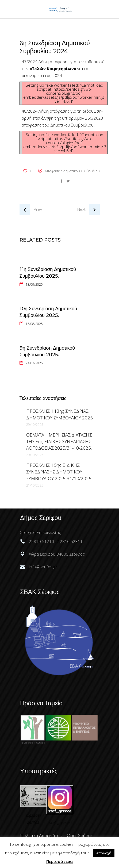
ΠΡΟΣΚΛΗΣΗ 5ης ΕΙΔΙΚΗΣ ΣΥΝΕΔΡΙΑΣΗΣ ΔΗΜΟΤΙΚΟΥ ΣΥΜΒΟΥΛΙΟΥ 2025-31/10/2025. (59, 472)
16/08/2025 (34, 324)
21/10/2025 (35, 485)
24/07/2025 (34, 363)
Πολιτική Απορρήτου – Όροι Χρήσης (57, 836)
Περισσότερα (59, 861)
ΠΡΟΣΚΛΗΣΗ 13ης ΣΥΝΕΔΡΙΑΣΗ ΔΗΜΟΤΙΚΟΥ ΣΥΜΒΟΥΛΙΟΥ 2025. (60, 414)
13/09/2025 (34, 284)
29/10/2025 (35, 425)
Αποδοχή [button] (104, 853)
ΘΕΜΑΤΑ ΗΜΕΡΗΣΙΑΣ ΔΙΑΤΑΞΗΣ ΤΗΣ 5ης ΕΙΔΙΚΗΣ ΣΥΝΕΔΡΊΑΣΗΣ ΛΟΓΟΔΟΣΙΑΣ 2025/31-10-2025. (59, 441)
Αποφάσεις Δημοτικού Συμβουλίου (72, 171)
